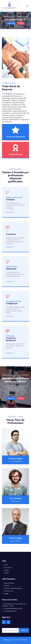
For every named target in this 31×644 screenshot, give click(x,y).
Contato (21, 398)
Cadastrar (24, 630)
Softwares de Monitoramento (12, 588)
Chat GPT (6, 586)
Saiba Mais (10, 212)
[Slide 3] (16, 26)
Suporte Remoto (8, 583)
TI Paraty (8, 640)
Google (5, 594)
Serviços (6, 570)
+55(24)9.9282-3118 (9, 611)
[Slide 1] (15, 25)
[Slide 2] (15, 26)
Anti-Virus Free (8, 591)
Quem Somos (7, 568)
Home (5, 565)
